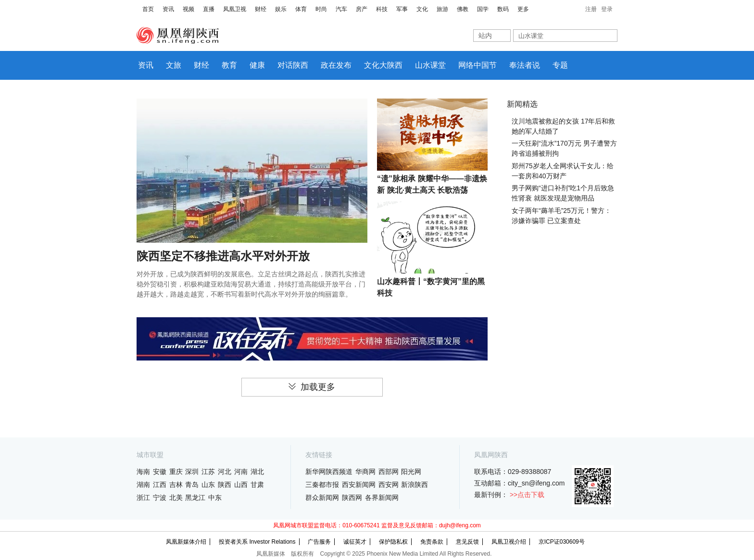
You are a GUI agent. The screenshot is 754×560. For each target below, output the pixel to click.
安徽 (160, 472)
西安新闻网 (359, 485)
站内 (485, 36)
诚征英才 (355, 542)
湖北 (257, 472)
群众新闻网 (322, 498)
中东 (215, 498)
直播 (209, 9)
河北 (225, 472)
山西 (241, 485)
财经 (261, 9)
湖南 (143, 485)
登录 (607, 9)
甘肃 (257, 485)
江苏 (208, 472)
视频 (188, 9)
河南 (241, 472)
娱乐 (281, 9)
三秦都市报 (322, 485)
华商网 (365, 472)
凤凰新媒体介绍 (186, 542)
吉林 (176, 485)
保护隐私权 (393, 542)
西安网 (389, 485)
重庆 (176, 472)
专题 (560, 65)
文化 (422, 9)
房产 (362, 9)
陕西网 (352, 498)
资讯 (168, 9)
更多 (523, 9)
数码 (503, 9)
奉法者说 (525, 65)
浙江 (143, 498)
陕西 (225, 485)
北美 (176, 498)
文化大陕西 (383, 65)
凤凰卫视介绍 (509, 542)
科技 (382, 9)
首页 (148, 9)
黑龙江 (195, 498)
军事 (402, 9)
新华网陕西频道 (329, 472)
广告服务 (319, 542)
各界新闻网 (382, 498)
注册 (591, 9)
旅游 (442, 9)
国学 (483, 9)
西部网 (389, 472)
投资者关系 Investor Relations (257, 542)
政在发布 (336, 65)
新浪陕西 (415, 485)
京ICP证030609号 (562, 542)
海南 (143, 472)
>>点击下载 (527, 495)
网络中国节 (478, 65)
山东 (208, 485)
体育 (301, 9)
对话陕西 (293, 65)
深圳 (192, 472)
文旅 (174, 65)
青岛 (192, 485)
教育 (229, 65)
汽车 (341, 9)
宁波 (160, 498)
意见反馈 (467, 542)
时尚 (321, 9)
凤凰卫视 (235, 9)
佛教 (463, 9)
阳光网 (411, 472)
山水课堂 (430, 65)
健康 (257, 65)
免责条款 (432, 542)
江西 (160, 485)
